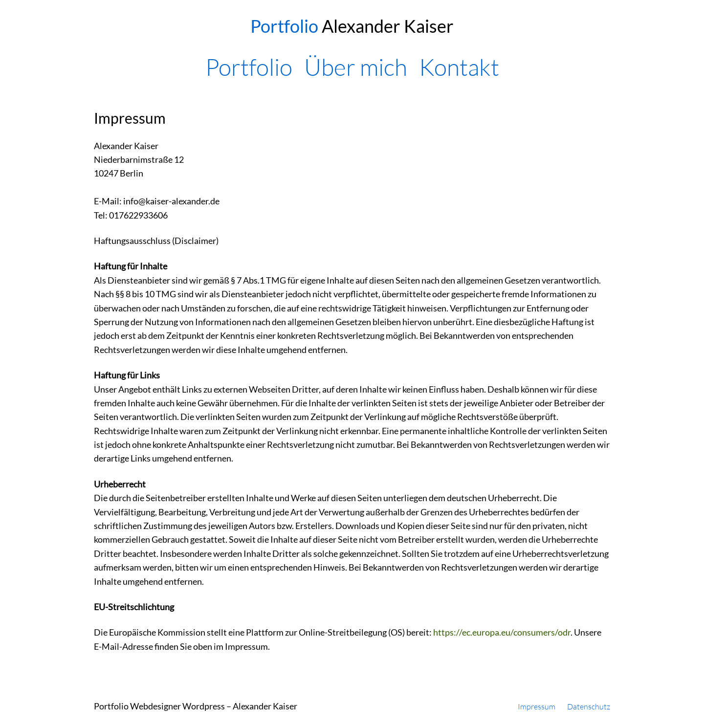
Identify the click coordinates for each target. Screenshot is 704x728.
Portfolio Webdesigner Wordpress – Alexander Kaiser (196, 706)
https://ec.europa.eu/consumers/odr (502, 632)
